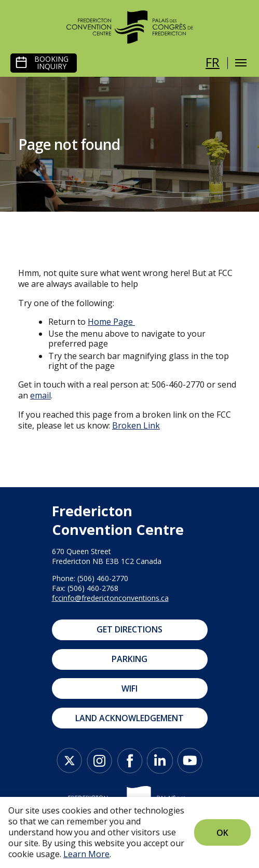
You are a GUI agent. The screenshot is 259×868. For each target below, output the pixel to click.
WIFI (129, 688)
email (40, 395)
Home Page (110, 322)
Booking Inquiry (51, 63)
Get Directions (129, 629)
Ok (222, 833)
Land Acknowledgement (129, 718)
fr (213, 62)
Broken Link (136, 425)
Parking (129, 659)
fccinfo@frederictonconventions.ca (110, 598)
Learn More (86, 854)
